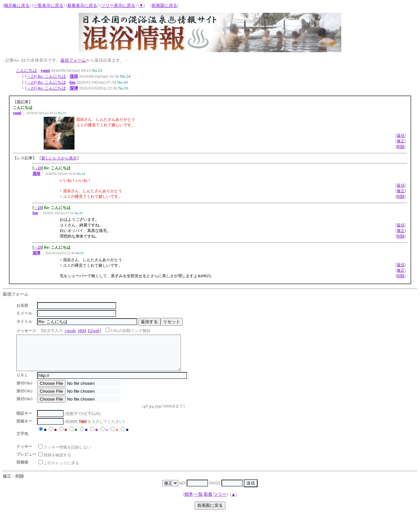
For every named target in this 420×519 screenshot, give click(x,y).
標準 (189, 501)
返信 (401, 135)
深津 (74, 88)
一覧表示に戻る (48, 5)
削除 (401, 147)
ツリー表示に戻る (118, 5)
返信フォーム (73, 60)
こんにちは (26, 70)
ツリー (220, 501)
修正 (401, 141)
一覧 (199, 501)
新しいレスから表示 (59, 158)
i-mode (70, 331)
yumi (45, 70)
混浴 (74, 76)
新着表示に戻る (82, 5)
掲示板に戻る (17, 5)
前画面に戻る (164, 5)
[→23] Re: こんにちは (46, 76)
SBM (82, 331)
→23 (38, 168)
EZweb (94, 331)
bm (73, 82)
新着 (208, 501)
